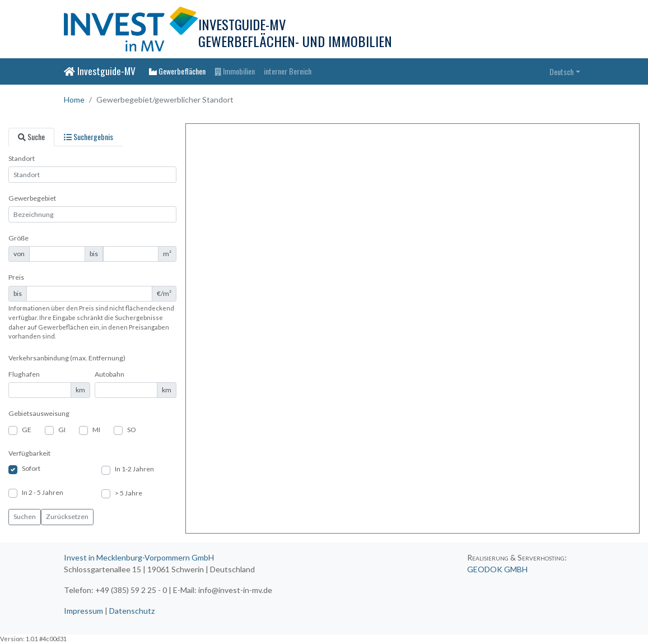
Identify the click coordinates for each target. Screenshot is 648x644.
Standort (22, 158)
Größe (18, 238)
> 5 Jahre (129, 493)
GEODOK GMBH (497, 569)
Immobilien (235, 71)
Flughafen (24, 374)
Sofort (31, 468)
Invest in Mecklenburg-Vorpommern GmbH (139, 557)
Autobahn (109, 374)
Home (74, 99)
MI (96, 430)
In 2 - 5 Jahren (43, 492)
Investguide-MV (100, 71)
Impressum (83, 611)
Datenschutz (132, 611)
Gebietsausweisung (39, 413)
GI (62, 430)
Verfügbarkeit (29, 453)
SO (132, 430)
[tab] (31, 137)
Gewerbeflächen (177, 71)
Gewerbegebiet (32, 198)
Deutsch (561, 71)
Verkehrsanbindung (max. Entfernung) (67, 358)
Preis (16, 277)
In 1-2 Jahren (134, 469)
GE (27, 430)
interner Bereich (288, 71)
